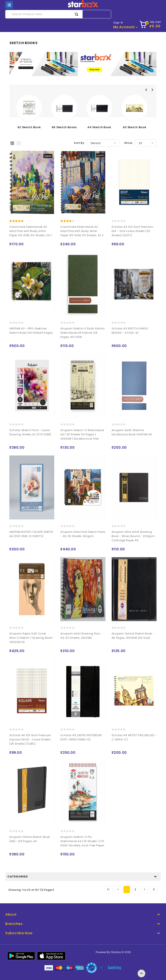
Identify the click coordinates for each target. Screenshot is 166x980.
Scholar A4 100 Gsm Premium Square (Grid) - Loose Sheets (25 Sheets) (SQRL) (30, 739)
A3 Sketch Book (135, 127)
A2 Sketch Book (29, 127)
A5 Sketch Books (64, 127)
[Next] (145, 890)
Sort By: (80, 143)
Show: (129, 143)
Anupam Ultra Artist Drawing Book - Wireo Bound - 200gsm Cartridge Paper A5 (133, 536)
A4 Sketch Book (99, 127)
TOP (141, 973)
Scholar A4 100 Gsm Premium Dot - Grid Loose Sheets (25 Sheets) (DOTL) (133, 231)
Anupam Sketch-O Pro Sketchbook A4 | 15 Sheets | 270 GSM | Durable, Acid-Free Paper (82, 841)
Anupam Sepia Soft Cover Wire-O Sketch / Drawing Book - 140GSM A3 (32, 638)
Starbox (116, 952)
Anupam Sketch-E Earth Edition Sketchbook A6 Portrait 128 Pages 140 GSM (82, 333)
